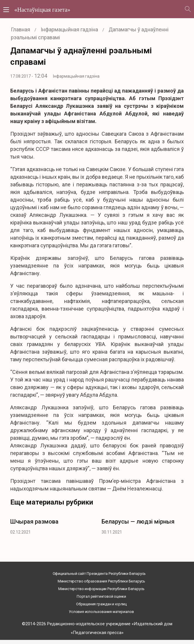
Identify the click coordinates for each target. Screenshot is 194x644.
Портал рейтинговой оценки (101, 596)
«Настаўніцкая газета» (42, 10)
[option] (51, 525)
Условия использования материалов (101, 612)
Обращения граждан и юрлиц (101, 604)
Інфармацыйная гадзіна (76, 76)
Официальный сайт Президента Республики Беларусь (99, 574)
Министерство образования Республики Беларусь (101, 581)
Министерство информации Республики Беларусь (101, 589)
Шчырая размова (34, 522)
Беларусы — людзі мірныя (138, 522)
